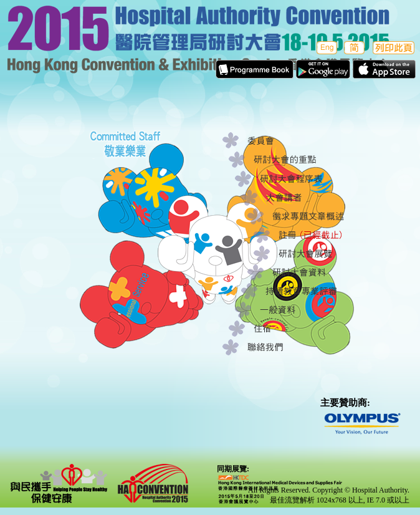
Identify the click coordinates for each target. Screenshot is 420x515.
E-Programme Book (255, 69)
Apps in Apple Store (384, 69)
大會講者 (312, 198)
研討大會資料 (318, 272)
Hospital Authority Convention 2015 (153, 484)
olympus (367, 425)
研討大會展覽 (324, 254)
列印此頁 (394, 47)
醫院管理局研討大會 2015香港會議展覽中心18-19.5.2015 (210, 43)
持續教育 (312, 291)
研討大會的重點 (299, 160)
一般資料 (306, 310)
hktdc (280, 489)
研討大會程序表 (306, 179)
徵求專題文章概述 (318, 216)
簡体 (354, 47)
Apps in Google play (323, 69)
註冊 (324, 235)
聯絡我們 (293, 347)
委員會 (293, 142)
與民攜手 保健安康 (59, 484)
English (326, 47)
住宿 (299, 329)
